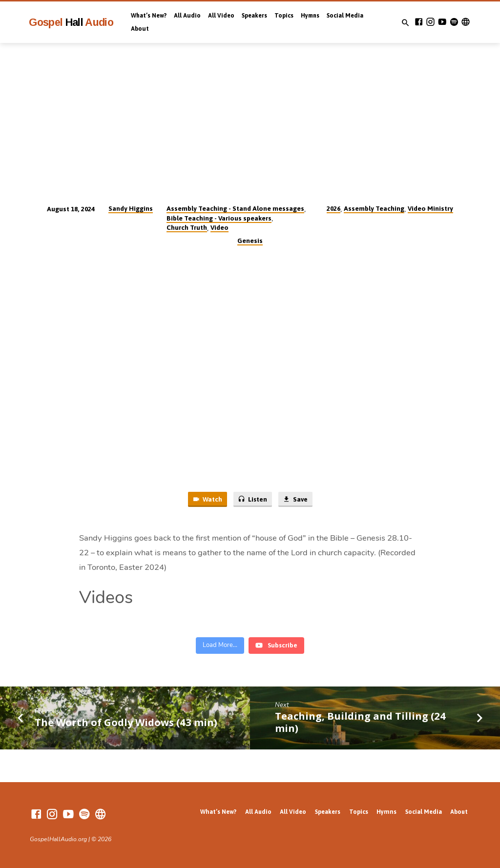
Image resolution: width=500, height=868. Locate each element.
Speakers (254, 16)
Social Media (345, 16)
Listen (252, 499)
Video (219, 227)
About (140, 29)
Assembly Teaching (374, 208)
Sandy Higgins (131, 208)
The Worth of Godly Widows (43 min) (126, 722)
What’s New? (149, 16)
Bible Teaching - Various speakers (219, 218)
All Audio (187, 16)
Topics (284, 16)
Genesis (250, 241)
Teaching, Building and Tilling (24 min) (360, 722)
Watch (207, 499)
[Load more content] (220, 646)
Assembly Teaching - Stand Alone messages (235, 208)
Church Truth (187, 227)
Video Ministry (430, 208)
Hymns (310, 16)
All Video (221, 16)
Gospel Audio (71, 22)
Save (295, 499)
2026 (333, 208)
